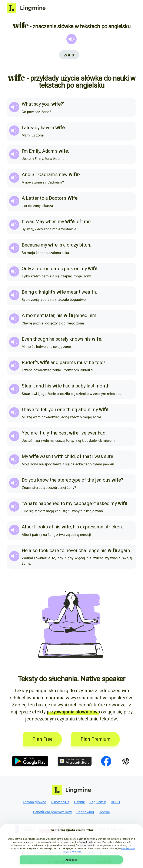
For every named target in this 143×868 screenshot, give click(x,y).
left (79, 222)
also (33, 550)
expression (92, 527)
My (25, 456)
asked (103, 503)
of (79, 456)
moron (43, 269)
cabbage (83, 503)
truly (44, 433)
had (67, 386)
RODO (115, 802)
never (71, 550)
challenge (89, 550)
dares (57, 269)
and (54, 362)
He (25, 550)
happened (49, 503)
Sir (34, 174)
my (61, 222)
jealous (103, 480)
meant (74, 292)
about (84, 410)
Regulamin (98, 802)
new (63, 174)
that (87, 456)
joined (81, 315)
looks (42, 527)
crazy (72, 245)
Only (26, 269)
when (51, 222)
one (61, 410)
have (46, 128)
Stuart (28, 386)
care (54, 550)
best (63, 433)
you (46, 104)
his (59, 315)
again (124, 550)
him (92, 315)
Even (27, 339)
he (52, 339)
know (43, 480)
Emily (35, 151)
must (82, 362)
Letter (32, 198)
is (60, 245)
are (34, 433)
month (102, 386)
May (40, 222)
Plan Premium (96, 739)
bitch (85, 245)
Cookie (104, 812)
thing (72, 410)
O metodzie (60, 802)
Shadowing (85, 812)
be (91, 362)
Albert (28, 527)
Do (25, 480)
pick (68, 269)
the (54, 433)
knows (76, 339)
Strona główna (35, 802)
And (26, 174)
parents (68, 362)
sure (109, 456)
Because (31, 245)
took (44, 550)
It (23, 222)
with (59, 456)
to (42, 198)
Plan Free (43, 739)
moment (35, 315)
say (37, 104)
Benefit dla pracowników (52, 812)
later (50, 315)
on (77, 269)
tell (44, 410)
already (32, 128)
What (27, 104)
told (99, 362)
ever (92, 433)
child (70, 456)
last (91, 386)
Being (28, 292)
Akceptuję (71, 860)
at (51, 527)
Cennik (79, 802)
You (26, 433)
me (87, 222)
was (30, 222)
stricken (113, 527)
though (41, 339)
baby (80, 386)
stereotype (69, 480)
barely (62, 339)
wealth (89, 292)
